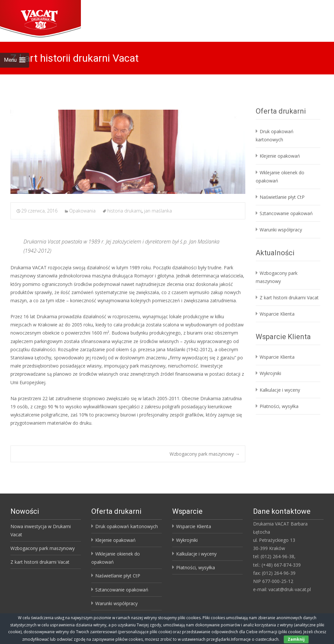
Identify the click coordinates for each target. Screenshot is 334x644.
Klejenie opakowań (280, 156)
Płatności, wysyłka (279, 406)
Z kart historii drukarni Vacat (289, 298)
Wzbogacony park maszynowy (205, 454)
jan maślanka (158, 211)
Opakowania (82, 211)
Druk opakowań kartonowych (127, 526)
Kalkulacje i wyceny (280, 390)
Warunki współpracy (281, 230)
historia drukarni (124, 211)
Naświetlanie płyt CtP (282, 197)
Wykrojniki (270, 373)
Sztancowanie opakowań (286, 213)
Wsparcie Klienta (277, 314)
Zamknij (296, 639)
